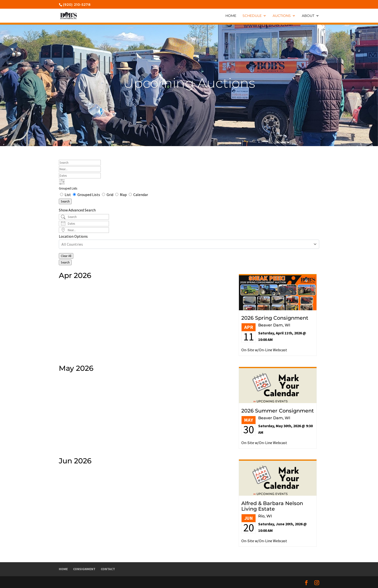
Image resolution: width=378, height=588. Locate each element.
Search (65, 201)
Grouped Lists (68, 188)
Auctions (282, 16)
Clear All (66, 256)
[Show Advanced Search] (62, 182)
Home (231, 16)
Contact (108, 569)
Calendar (138, 195)
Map (121, 195)
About (308, 16)
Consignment (84, 569)
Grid (108, 195)
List (66, 195)
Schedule (252, 16)
